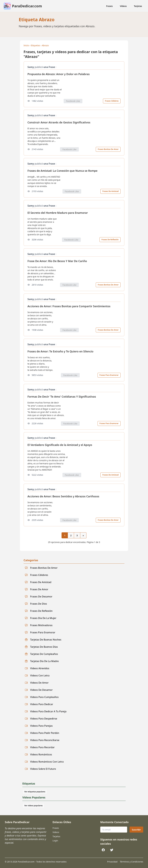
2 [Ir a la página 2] (71, 535)
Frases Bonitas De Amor (108, 149)
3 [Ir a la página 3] (77, 535)
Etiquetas (35, 45)
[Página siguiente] (83, 535)
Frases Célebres (112, 101)
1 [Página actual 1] (65, 535)
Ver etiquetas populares (35, 792)
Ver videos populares (33, 806)
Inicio (26, 45)
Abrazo (45, 45)
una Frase (49, 67)
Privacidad (112, 862)
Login (55, 841)
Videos (123, 6)
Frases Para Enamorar (109, 375)
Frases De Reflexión (110, 240)
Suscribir (136, 830)
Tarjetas (138, 6)
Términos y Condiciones (131, 862)
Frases (109, 6)
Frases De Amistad (110, 191)
